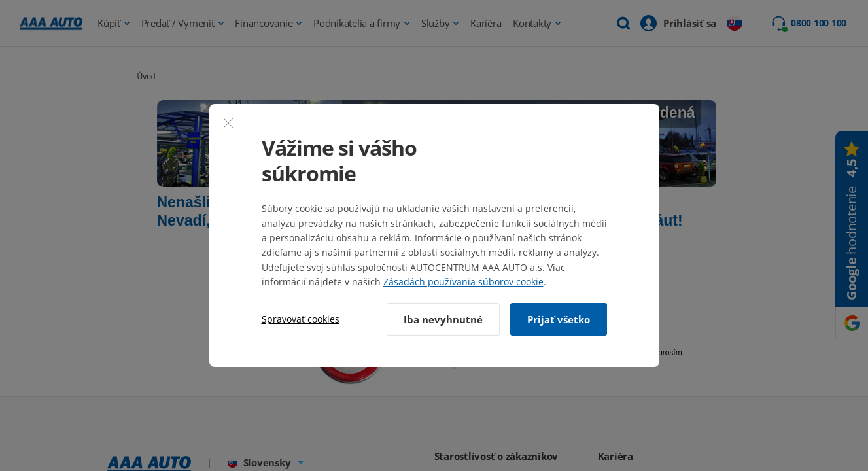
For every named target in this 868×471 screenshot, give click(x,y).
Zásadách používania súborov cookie (463, 282)
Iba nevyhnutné (443, 319)
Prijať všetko (559, 319)
